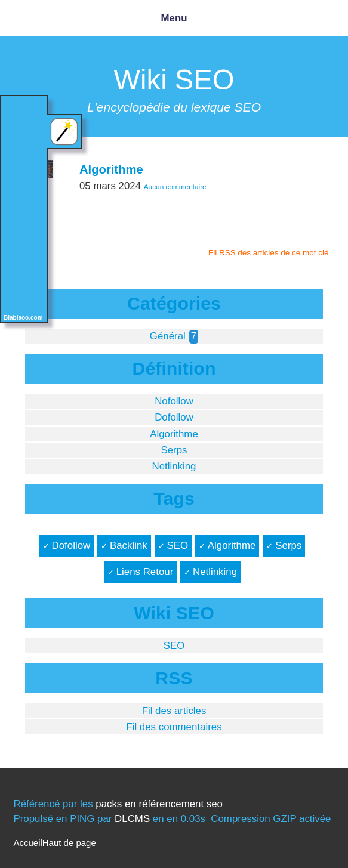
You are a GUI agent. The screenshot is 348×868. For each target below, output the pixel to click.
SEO (177, 546)
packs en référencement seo (159, 804)
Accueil (27, 843)
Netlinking (174, 466)
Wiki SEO (174, 80)
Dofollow (174, 417)
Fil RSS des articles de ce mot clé (269, 253)
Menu (174, 18)
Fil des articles (174, 711)
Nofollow (174, 401)
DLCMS (132, 819)
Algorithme (111, 169)
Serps (174, 450)
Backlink (129, 546)
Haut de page (69, 843)
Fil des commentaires (174, 727)
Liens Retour (145, 572)
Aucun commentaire (175, 187)
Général (168, 336)
